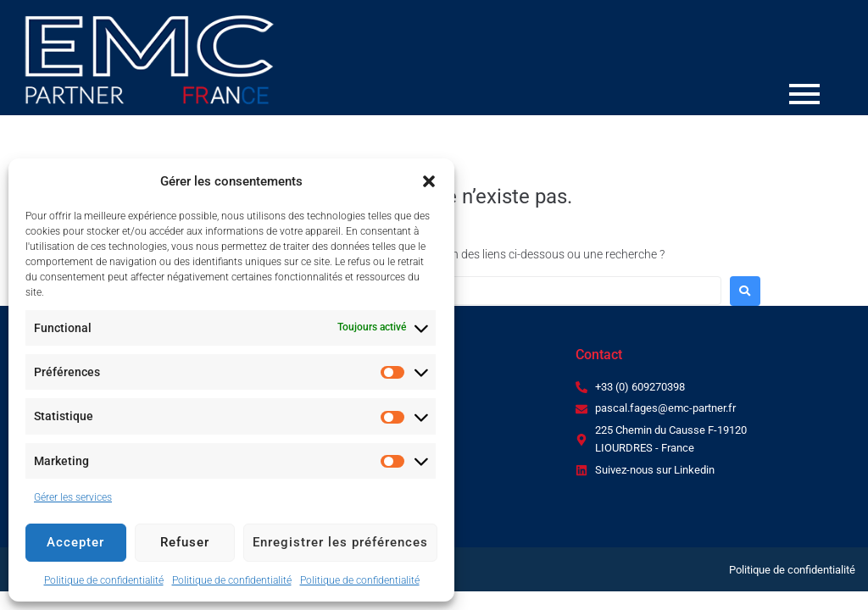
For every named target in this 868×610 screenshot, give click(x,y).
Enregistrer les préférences (340, 542)
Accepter (75, 542)
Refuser (185, 542)
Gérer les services (73, 497)
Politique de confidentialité (104, 580)
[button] (429, 181)
